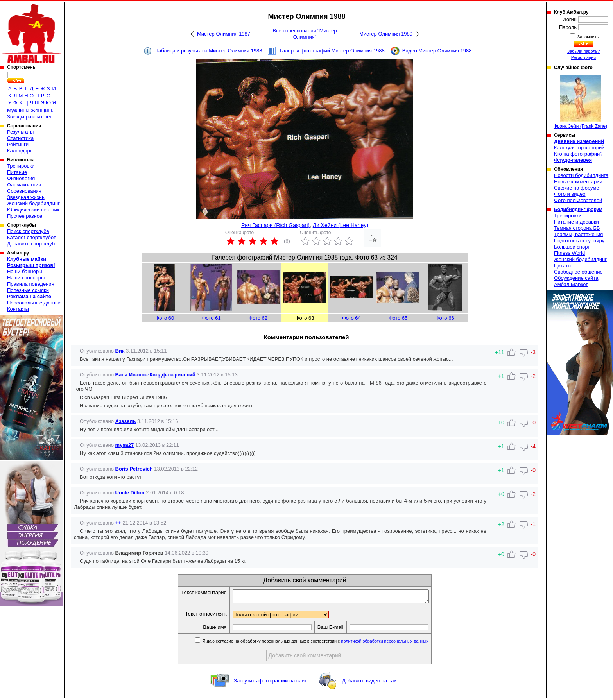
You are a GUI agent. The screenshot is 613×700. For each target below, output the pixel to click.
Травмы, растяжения (578, 234)
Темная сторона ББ (577, 228)
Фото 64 (351, 318)
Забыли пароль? (584, 51)
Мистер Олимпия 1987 (224, 34)
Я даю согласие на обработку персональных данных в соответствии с (327, 643)
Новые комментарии (578, 182)
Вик (120, 351)
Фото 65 (398, 318)
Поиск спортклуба (28, 231)
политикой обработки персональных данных (397, 643)
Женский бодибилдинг (33, 203)
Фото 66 (445, 318)
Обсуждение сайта (576, 278)
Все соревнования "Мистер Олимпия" (305, 34)
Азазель (126, 421)
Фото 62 (258, 318)
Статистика (20, 138)
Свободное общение (578, 272)
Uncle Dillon (130, 493)
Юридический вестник (33, 210)
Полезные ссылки (28, 290)
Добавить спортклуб (31, 244)
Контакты (18, 309)
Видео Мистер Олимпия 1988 (437, 51)
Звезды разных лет (30, 117)
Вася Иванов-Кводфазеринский (155, 375)
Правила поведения (31, 284)
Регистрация (583, 57)
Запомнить (588, 37)
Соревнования (24, 191)
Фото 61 (212, 318)
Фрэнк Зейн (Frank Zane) (580, 102)
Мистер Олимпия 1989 (386, 34)
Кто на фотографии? (578, 154)
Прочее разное (25, 216)
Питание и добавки (576, 222)
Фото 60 (165, 318)
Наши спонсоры (26, 278)
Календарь (20, 151)
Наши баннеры (25, 271)
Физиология (21, 178)
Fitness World (569, 253)
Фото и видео (570, 194)
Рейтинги (18, 144)
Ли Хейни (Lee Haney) (341, 225)
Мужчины (18, 110)
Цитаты (563, 266)
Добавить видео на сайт (371, 683)
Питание (17, 172)
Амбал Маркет (571, 284)
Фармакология (24, 185)
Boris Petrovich (134, 469)
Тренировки (21, 166)
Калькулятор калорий (579, 148)
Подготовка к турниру (579, 241)
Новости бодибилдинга (581, 175)
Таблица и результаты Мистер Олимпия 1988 (209, 51)
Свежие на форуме (577, 188)
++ (118, 523)
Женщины (42, 110)
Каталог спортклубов (32, 237)
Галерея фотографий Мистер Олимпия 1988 (332, 51)
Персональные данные (34, 303)
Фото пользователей (578, 200)
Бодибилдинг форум (578, 209)
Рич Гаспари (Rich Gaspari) (275, 225)
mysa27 (125, 445)
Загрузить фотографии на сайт (270, 683)
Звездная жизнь (26, 197)
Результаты (20, 132)
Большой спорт (572, 247)
